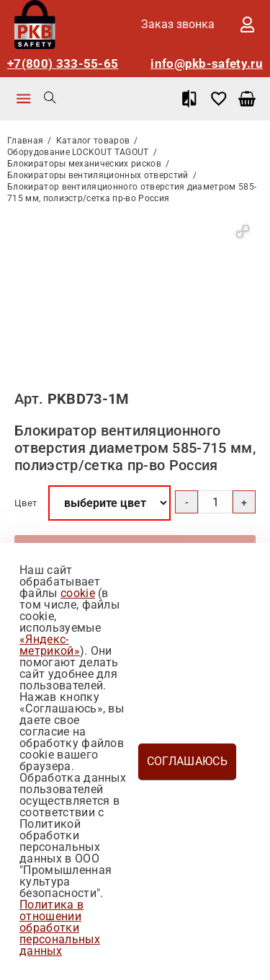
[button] (243, 231)
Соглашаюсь (187, 761)
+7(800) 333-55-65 (63, 64)
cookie (78, 593)
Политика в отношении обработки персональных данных (60, 928)
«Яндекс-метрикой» (50, 645)
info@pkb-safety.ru (207, 64)
